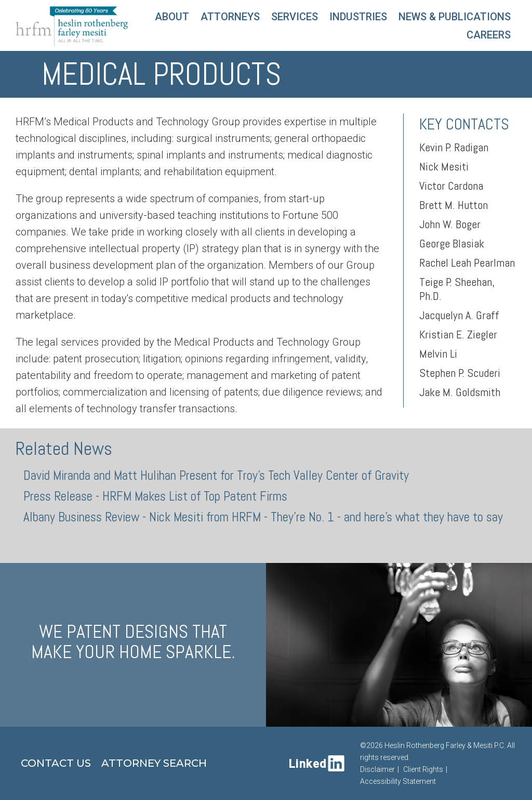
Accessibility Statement (398, 781)
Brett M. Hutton (454, 205)
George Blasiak (452, 243)
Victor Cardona (451, 186)
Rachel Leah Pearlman (467, 263)
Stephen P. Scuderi (460, 373)
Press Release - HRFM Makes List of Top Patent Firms (155, 496)
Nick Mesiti (444, 166)
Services (295, 17)
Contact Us (56, 763)
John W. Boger (450, 224)
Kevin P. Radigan (454, 147)
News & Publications (455, 17)
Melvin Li (438, 353)
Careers (489, 35)
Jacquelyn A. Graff (459, 315)
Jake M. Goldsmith (460, 392)
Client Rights (423, 769)
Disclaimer (377, 769)
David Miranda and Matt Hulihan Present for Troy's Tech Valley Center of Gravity (216, 475)
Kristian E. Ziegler (458, 334)
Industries (358, 17)
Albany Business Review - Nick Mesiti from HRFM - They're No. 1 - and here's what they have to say (263, 517)
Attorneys (230, 17)
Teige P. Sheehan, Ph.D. (457, 289)
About (172, 17)
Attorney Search (154, 763)
